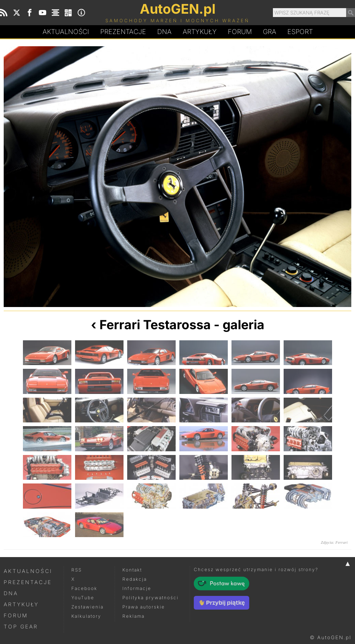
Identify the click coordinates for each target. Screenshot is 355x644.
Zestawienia (87, 607)
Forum (240, 32)
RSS (77, 570)
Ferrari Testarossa (155, 325)
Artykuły (200, 32)
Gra (270, 32)
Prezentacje (123, 32)
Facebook (84, 588)
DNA (11, 593)
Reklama (133, 616)
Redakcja (135, 579)
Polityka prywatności (151, 598)
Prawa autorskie (144, 607)
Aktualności (66, 32)
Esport (300, 32)
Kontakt (132, 570)
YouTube (83, 598)
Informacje (137, 588)
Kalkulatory (86, 616)
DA (164, 32)
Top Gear (21, 626)
